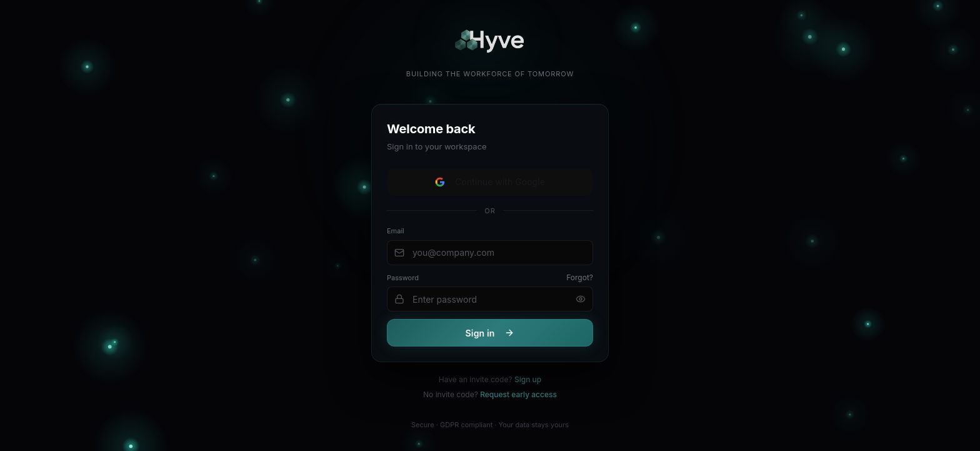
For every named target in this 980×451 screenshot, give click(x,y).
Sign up (528, 379)
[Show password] (581, 300)
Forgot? (580, 278)
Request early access (518, 394)
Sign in (490, 334)
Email (396, 231)
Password (403, 278)
